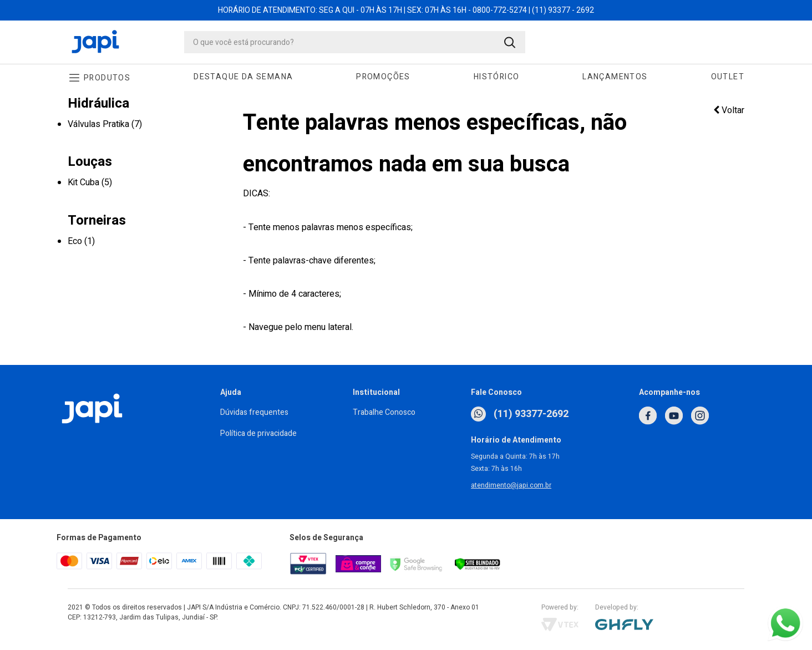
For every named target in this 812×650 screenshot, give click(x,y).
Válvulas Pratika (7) (105, 124)
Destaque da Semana (243, 77)
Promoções (383, 77)
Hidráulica (98, 103)
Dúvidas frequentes (254, 412)
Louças (90, 162)
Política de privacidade (258, 433)
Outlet (728, 77)
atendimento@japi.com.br (511, 485)
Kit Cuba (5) (90, 182)
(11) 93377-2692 (520, 414)
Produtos (107, 78)
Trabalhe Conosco (384, 412)
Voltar (729, 110)
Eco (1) (81, 241)
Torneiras (97, 220)
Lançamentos (615, 77)
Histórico (497, 77)
